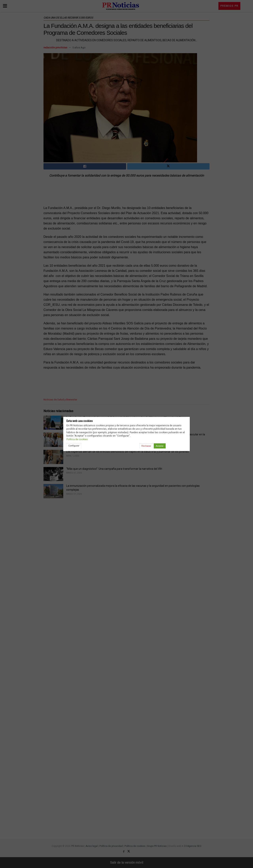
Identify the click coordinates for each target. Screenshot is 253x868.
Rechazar (146, 446)
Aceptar (160, 446)
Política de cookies (77, 439)
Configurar (74, 446)
